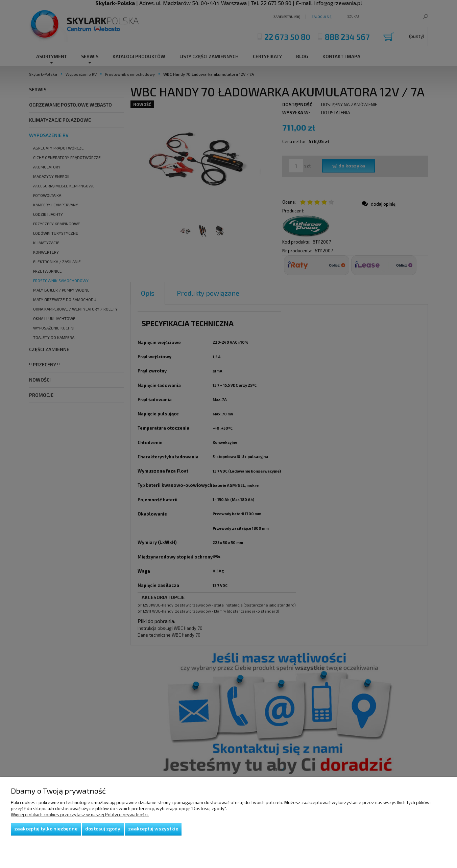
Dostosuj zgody (103, 829)
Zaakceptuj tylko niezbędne (46, 829)
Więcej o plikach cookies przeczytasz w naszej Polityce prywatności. (80, 815)
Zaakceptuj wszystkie (153, 829)
